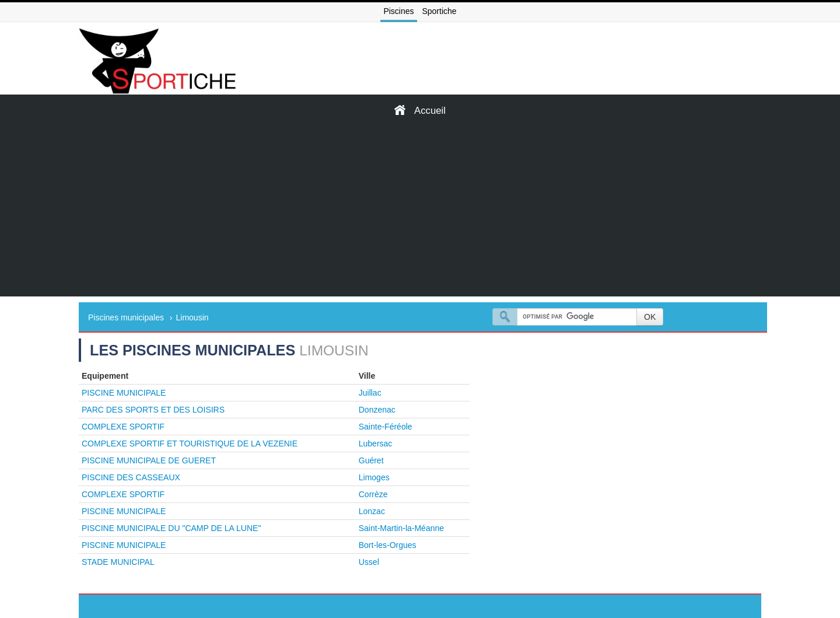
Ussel (369, 562)
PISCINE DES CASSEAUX (131, 477)
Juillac (370, 393)
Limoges (374, 477)
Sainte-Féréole (386, 427)
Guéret (371, 460)
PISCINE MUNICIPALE (124, 393)
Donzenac (377, 410)
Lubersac (376, 444)
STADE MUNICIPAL (118, 562)
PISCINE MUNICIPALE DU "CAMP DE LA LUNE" (171, 528)
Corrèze (373, 494)
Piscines (398, 11)
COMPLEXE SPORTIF (123, 427)
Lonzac (372, 511)
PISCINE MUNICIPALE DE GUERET (149, 460)
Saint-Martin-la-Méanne (401, 528)
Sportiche (439, 11)
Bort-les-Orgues (388, 545)
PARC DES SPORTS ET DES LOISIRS (153, 410)
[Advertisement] (420, 215)
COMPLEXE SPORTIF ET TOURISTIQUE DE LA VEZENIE (190, 444)
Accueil (420, 110)
